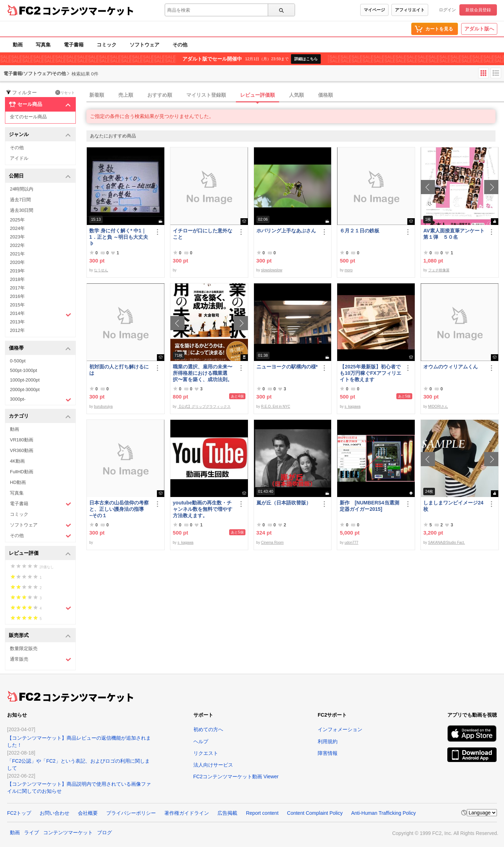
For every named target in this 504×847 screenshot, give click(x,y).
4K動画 (17, 461)
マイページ (374, 10)
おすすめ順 (160, 95)
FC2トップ (19, 813)
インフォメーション (340, 729)
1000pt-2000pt (25, 380)
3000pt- (41, 400)
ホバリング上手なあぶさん (286, 231)
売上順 (126, 95)
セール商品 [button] (40, 105)
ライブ (32, 832)
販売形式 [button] (40, 636)
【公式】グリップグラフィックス (204, 406)
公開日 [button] (40, 176)
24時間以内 (22, 189)
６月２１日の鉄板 (359, 231)
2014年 (41, 314)
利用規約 (328, 741)
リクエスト (206, 753)
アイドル (19, 158)
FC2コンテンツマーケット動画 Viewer (236, 777)
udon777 (352, 543)
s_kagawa (353, 406)
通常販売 (41, 659)
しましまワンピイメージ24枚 (453, 506)
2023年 (17, 237)
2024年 (17, 228)
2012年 (17, 330)
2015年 (17, 305)
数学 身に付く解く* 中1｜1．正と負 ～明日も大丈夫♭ (119, 237)
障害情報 (328, 753)
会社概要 (88, 813)
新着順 (97, 95)
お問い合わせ (55, 813)
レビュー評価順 (257, 95)
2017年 (17, 288)
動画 (18, 45)
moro (349, 270)
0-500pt (18, 361)
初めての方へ (208, 729)
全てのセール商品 (28, 117)
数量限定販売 (24, 648)
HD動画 (18, 482)
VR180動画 (22, 440)
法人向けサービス (213, 765)
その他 (180, 45)
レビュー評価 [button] (40, 554)
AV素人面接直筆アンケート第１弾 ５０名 (454, 234)
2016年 (17, 296)
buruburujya (103, 406)
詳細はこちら (306, 59)
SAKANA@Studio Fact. (447, 543)
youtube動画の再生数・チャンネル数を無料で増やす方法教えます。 (203, 509)
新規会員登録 (478, 10)
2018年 (17, 279)
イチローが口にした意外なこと (203, 234)
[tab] (295, 95)
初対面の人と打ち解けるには (119, 370)
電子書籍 (74, 45)
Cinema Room (272, 543)
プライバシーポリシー (131, 813)
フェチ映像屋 (439, 270)
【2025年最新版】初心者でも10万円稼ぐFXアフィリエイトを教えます (370, 373)
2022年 (17, 245)
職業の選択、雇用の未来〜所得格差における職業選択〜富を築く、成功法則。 (203, 373)
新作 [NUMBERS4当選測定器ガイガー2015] (369, 506)
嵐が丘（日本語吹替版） (284, 503)
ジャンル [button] (40, 135)
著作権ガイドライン (187, 813)
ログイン (447, 10)
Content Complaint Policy (315, 813)
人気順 (296, 95)
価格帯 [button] (40, 348)
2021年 (17, 254)
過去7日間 (20, 200)
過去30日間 (22, 210)
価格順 (325, 95)
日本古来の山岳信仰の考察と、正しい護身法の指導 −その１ (119, 509)
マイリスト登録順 (206, 95)
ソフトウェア (145, 45)
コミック (107, 45)
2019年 (17, 271)
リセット (65, 92)
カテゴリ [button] (40, 416)
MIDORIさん (438, 406)
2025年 (17, 220)
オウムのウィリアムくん (451, 367)
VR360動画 (22, 450)
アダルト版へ (479, 29)
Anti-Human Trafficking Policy (383, 813)
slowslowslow (272, 270)
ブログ (104, 832)
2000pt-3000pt (25, 389)
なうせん (101, 270)
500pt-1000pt (24, 370)
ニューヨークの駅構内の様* (287, 367)
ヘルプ (201, 741)
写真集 (43, 45)
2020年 (17, 262)
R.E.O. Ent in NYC (276, 406)
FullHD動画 (22, 472)
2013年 (17, 322)
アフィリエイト (410, 10)
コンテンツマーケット (88, 11)
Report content (262, 813)
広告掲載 (227, 813)
